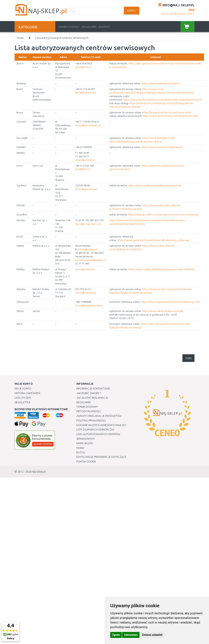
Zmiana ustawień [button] (152, 635)
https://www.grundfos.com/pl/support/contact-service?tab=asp (163, 214)
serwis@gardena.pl (86, 189)
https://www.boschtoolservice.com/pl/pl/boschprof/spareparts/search (163, 100)
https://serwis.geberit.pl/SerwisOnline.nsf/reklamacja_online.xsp (153, 240)
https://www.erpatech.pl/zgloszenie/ (162, 147)
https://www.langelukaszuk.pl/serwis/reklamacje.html (170, 302)
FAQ (191, 10)
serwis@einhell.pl (85, 160)
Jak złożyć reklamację (92, 398)
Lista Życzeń (23, 398)
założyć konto (185, 14)
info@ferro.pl (83, 169)
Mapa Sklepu (85, 443)
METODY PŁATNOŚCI (89, 411)
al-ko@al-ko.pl (83, 67)
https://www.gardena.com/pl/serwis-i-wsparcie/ (155, 185)
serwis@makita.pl (88, 249)
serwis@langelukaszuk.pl (89, 305)
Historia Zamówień (27, 393)
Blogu (81, 452)
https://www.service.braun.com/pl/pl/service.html (170, 116)
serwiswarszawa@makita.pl (90, 260)
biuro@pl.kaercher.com (88, 224)
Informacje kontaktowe (93, 389)
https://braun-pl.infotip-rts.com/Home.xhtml (167, 112)
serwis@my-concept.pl (88, 125)
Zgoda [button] (116, 635)
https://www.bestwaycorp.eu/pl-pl (161, 83)
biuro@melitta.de (85, 269)
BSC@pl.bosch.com (86, 92)
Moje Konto (23, 389)
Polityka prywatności (91, 421)
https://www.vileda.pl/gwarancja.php (163, 311)
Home (20, 38)
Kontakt (104, 27)
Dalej (188, 358)
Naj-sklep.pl (39, 472)
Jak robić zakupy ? (89, 393)
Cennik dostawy (69, 27)
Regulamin (89, 27)
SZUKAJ (131, 11)
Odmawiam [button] (131, 635)
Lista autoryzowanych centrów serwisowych (62, 38)
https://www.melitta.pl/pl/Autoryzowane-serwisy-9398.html (161, 269)
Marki (80, 448)
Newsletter (22, 402)
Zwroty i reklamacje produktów (99, 416)
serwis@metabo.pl (86, 293)
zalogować (168, 14)
